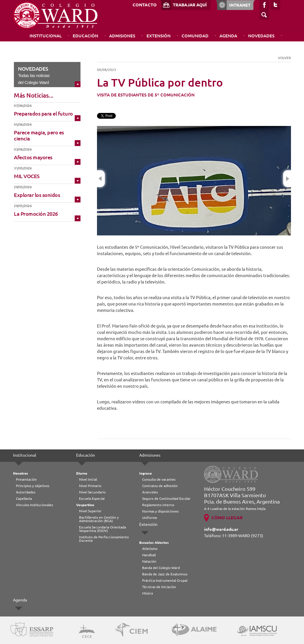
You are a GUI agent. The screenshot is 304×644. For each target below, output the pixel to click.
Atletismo (150, 549)
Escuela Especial (92, 498)
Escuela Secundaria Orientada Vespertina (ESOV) (102, 529)
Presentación (26, 479)
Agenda (228, 36)
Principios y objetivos (33, 486)
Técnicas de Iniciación (159, 587)
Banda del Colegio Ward (161, 568)
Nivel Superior (90, 511)
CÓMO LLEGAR (227, 518)
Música (148, 593)
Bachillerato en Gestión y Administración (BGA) (99, 519)
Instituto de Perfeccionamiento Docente (104, 539)
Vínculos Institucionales (34, 505)
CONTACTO (145, 5)
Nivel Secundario (92, 492)
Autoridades (26, 492)
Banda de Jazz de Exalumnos (165, 574)
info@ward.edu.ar (221, 529)
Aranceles (150, 492)
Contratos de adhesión (160, 486)
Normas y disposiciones (160, 511)
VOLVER (284, 58)
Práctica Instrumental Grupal (165, 580)
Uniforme (150, 518)
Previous (101, 179)
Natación (149, 561)
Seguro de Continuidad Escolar (166, 498)
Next (287, 179)
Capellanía (24, 498)
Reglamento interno (158, 505)
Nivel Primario (90, 486)
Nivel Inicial (88, 479)
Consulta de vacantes (159, 479)
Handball (149, 555)
